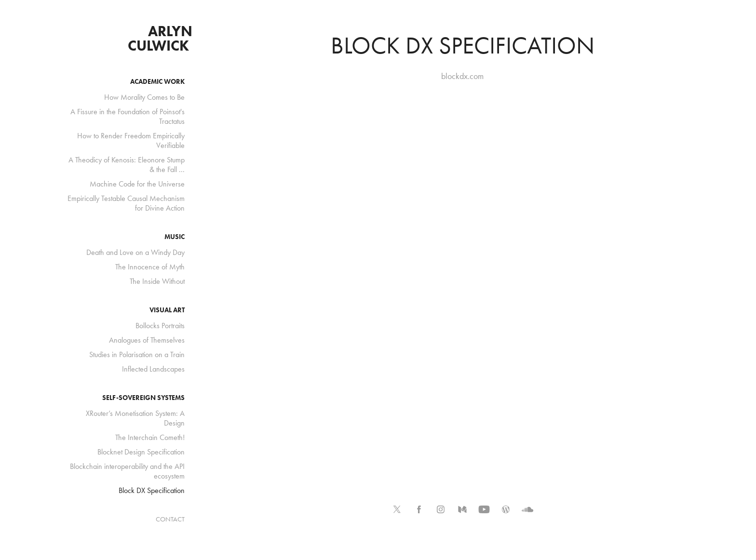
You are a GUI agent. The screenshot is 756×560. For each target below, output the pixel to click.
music (175, 237)
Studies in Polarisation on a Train (137, 354)
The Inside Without (157, 281)
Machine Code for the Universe (137, 184)
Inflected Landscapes (153, 369)
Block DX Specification (152, 490)
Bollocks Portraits (160, 326)
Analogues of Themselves (147, 340)
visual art (167, 310)
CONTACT (170, 519)
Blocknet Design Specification (141, 452)
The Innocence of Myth (150, 267)
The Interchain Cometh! (150, 437)
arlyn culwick (162, 38)
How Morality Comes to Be (144, 97)
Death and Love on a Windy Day (135, 252)
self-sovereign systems (143, 398)
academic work (157, 82)
